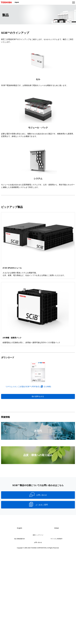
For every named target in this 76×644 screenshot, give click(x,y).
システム (38, 179)
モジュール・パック (38, 128)
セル (38, 79)
